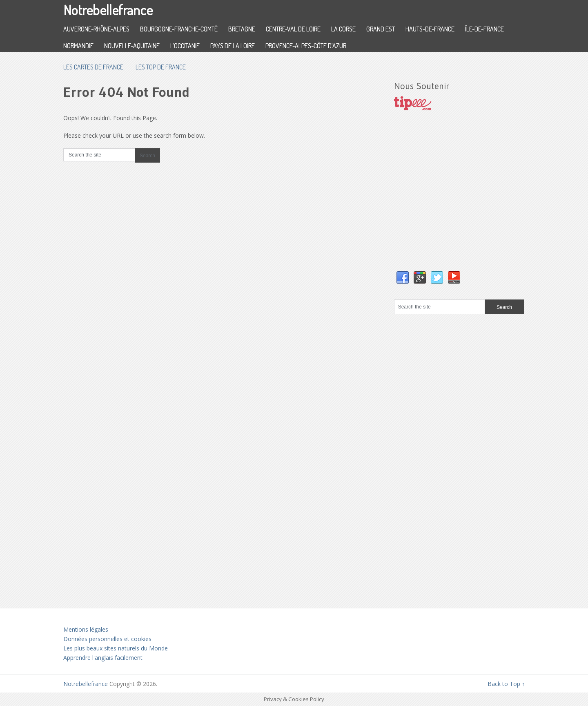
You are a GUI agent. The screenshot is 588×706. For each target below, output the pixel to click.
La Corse (343, 29)
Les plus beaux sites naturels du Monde (116, 648)
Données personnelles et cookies (107, 639)
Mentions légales (86, 629)
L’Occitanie (185, 46)
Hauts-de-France (430, 29)
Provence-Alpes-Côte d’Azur (306, 46)
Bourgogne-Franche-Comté (179, 29)
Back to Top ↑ (506, 684)
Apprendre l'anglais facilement (103, 658)
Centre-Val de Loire (293, 29)
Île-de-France (484, 29)
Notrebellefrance (108, 10)
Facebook (403, 278)
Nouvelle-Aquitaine (132, 46)
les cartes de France (93, 67)
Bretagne (242, 29)
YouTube (454, 278)
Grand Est (381, 29)
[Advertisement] (455, 199)
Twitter (437, 278)
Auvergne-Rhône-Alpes (96, 29)
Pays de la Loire (233, 46)
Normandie (78, 46)
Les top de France (161, 67)
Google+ (420, 278)
